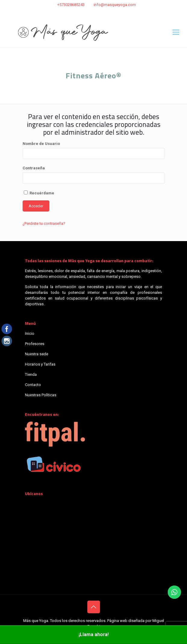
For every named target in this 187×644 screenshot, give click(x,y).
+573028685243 (71, 5)
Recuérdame (39, 193)
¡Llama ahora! (94, 635)
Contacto (33, 385)
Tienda (31, 374)
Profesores (35, 344)
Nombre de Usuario (41, 144)
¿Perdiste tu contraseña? (44, 223)
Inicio (30, 333)
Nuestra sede (37, 354)
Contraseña (34, 168)
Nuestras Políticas (41, 395)
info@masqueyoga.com (115, 5)
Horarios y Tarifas (40, 364)
